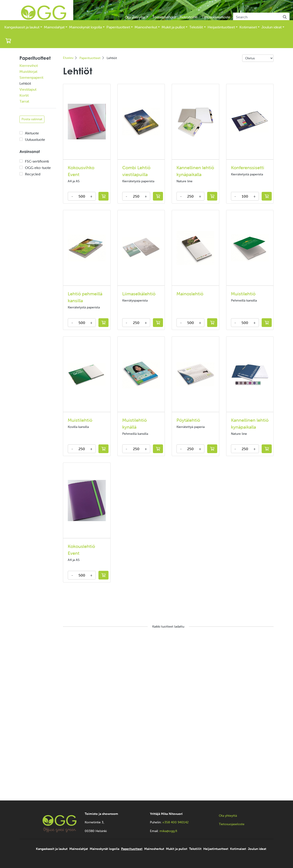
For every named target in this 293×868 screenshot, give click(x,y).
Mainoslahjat (54, 27)
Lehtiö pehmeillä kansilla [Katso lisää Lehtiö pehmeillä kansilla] (85, 297)
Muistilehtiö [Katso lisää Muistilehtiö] (243, 294)
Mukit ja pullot (173, 27)
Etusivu (68, 58)
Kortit (24, 95)
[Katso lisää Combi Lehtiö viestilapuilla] (141, 121)
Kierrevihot (29, 65)
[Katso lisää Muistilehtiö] (250, 248)
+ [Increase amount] (91, 196)
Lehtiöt (25, 83)
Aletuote (32, 133)
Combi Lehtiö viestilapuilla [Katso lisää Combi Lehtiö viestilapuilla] (136, 171)
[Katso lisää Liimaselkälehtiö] (141, 248)
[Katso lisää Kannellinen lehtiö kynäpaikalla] (195, 122)
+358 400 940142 (175, 822)
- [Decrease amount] (72, 196)
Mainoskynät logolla (85, 27)
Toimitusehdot (164, 17)
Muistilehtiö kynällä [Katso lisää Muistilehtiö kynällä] (134, 423)
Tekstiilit (196, 27)
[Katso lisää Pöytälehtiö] (195, 374)
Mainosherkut (146, 27)
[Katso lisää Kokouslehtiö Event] (87, 501)
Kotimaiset (248, 27)
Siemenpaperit (31, 77)
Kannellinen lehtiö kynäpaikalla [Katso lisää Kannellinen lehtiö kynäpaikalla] (195, 171)
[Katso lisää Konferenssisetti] (250, 122)
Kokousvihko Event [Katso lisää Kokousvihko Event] (81, 171)
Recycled (33, 174)
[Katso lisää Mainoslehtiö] (195, 248)
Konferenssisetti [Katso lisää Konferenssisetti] (248, 167)
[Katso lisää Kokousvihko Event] (87, 122)
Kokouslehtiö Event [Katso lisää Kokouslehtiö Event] (81, 550)
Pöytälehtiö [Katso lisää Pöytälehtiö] (188, 420)
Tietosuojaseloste (216, 17)
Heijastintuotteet (221, 27)
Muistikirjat (28, 71)
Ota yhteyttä (135, 17)
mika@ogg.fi (168, 831)
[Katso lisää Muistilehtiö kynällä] (141, 374)
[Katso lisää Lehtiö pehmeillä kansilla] (87, 248)
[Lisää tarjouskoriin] (103, 196)
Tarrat (24, 101)
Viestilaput (28, 89)
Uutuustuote (35, 139)
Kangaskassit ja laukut (22, 27)
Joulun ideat (271, 27)
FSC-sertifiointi (37, 161)
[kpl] (82, 196)
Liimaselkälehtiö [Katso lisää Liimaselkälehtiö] (139, 294)
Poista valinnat (32, 119)
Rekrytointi (189, 17)
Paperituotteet (118, 27)
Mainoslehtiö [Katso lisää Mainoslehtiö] (190, 294)
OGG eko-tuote (38, 168)
